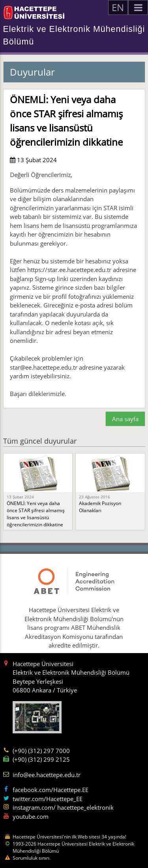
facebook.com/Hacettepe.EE (51, 790)
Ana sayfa (125, 419)
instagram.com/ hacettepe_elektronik (63, 807)
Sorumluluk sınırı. (32, 858)
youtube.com (31, 816)
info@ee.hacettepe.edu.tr (47, 775)
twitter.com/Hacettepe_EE (48, 799)
